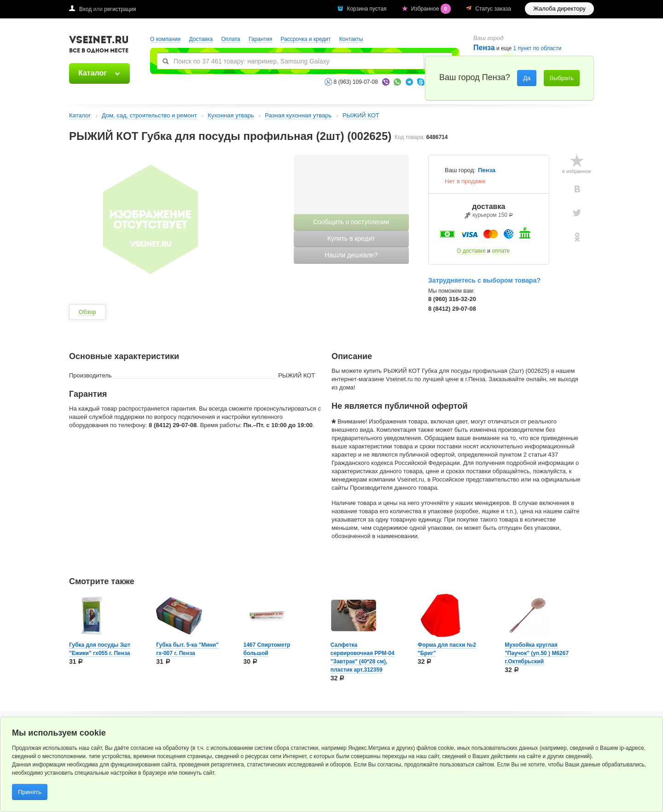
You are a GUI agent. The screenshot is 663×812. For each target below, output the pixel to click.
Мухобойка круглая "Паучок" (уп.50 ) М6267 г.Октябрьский (537, 653)
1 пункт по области (538, 49)
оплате (501, 251)
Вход (85, 9)
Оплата (230, 39)
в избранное (577, 171)
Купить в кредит (351, 238)
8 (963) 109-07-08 (356, 82)
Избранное (432, 9)
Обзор (87, 312)
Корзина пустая (367, 9)
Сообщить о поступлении (351, 222)
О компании (165, 39)
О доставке (471, 251)
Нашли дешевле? (351, 255)
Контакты (351, 39)
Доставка (201, 39)
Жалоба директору (559, 9)
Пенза (484, 48)
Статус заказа (493, 9)
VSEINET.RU (99, 46)
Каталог (93, 73)
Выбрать (562, 78)
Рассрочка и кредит (306, 39)
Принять (30, 792)
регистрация (120, 9)
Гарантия (260, 39)
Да (527, 78)
